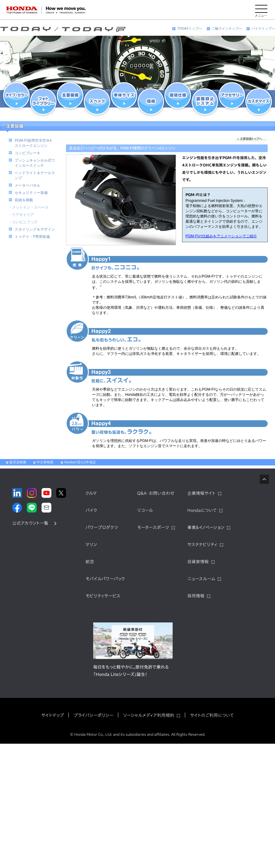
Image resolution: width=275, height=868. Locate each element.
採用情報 (196, 596)
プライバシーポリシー (94, 715)
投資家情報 (198, 562)
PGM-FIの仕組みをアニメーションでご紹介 (221, 236)
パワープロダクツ (102, 527)
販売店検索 (18, 462)
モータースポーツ (153, 527)
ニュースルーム (201, 579)
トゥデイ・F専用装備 (32, 237)
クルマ (91, 493)
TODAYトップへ (190, 28)
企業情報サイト (201, 493)
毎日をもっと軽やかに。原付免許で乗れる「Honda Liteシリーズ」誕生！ (131, 671)
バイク (91, 510)
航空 (90, 562)
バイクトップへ (263, 28)
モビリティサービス (103, 596)
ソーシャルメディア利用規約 (149, 715)
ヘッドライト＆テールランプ (35, 175)
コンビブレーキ (28, 153)
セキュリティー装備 (31, 193)
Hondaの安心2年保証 (80, 462)
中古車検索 (45, 462)
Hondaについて (202, 510)
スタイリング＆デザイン (35, 229)
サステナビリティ (202, 545)
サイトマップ (53, 715)
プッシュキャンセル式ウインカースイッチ (35, 163)
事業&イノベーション (206, 527)
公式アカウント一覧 (30, 523)
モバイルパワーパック (105, 579)
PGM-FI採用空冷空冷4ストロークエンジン (33, 143)
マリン (91, 545)
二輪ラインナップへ (227, 28)
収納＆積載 (24, 200)
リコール (145, 510)
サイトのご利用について (212, 715)
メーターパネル (28, 185)
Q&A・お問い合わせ (156, 493)
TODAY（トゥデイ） (63, 29)
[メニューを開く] (261, 10)
